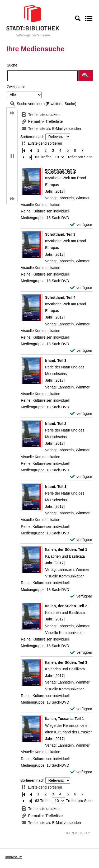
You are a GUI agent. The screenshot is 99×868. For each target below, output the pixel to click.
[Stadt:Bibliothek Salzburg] (33, 21)
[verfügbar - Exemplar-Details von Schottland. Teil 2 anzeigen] (81, 225)
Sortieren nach (32, 137)
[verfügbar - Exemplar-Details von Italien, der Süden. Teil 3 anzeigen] (81, 709)
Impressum (14, 857)
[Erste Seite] (23, 151)
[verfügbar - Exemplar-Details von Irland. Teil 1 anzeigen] (81, 540)
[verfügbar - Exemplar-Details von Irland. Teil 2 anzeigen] (81, 477)
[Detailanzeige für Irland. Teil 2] (56, 424)
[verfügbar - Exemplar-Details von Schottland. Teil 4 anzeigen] (81, 351)
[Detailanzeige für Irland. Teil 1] (56, 487)
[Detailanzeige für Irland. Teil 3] (56, 361)
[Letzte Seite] (31, 157)
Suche (12, 65)
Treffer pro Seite (79, 157)
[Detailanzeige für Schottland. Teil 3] (60, 234)
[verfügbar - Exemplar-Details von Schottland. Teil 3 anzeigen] (81, 288)
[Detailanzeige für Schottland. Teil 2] (60, 171)
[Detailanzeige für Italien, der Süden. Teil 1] (66, 549)
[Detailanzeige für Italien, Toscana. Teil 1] (65, 719)
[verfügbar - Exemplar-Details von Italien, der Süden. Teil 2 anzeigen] (81, 653)
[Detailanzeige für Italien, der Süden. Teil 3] (66, 662)
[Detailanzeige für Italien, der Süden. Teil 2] (66, 606)
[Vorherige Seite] (31, 151)
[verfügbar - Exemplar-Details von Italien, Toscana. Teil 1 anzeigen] (81, 772)
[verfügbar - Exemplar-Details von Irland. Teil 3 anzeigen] (81, 414)
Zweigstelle (16, 87)
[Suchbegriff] (43, 76)
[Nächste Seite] (23, 157)
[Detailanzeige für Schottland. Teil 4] (60, 297)
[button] (86, 75)
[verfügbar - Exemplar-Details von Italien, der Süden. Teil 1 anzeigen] (81, 596)
